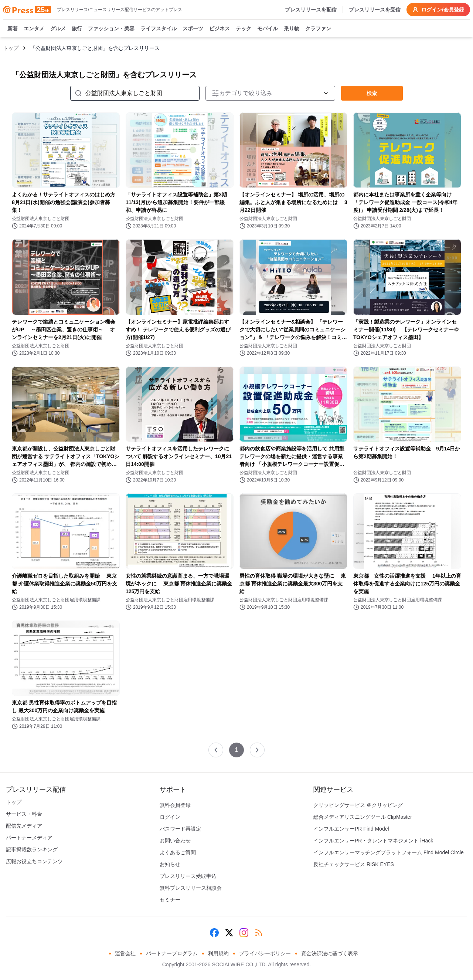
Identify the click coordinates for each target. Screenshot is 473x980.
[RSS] (259, 933)
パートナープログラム (172, 953)
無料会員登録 (175, 805)
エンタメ (34, 29)
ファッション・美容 (111, 29)
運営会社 (125, 953)
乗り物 (292, 29)
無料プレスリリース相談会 (191, 888)
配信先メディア (24, 826)
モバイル (268, 29)
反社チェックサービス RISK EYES (354, 864)
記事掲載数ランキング (32, 849)
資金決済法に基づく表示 (330, 953)
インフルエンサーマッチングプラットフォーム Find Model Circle (389, 852)
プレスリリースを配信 (311, 10)
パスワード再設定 (180, 829)
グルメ (58, 29)
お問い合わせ (175, 841)
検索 (372, 93)
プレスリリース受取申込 (188, 876)
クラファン (318, 29)
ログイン (170, 817)
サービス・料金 (24, 814)
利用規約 (218, 953)
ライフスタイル (159, 29)
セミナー (170, 900)
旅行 (77, 29)
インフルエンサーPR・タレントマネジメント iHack (373, 841)
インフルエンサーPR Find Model (351, 829)
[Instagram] (244, 933)
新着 (13, 29)
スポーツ (193, 29)
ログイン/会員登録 (438, 10)
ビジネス (220, 29)
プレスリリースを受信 (375, 10)
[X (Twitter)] (229, 933)
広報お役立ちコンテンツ (34, 861)
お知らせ (170, 864)
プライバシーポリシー (265, 953)
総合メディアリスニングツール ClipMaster (363, 817)
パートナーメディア (29, 838)
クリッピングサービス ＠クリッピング (358, 805)
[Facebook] (214, 933)
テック (244, 29)
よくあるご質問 (178, 852)
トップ (11, 48)
